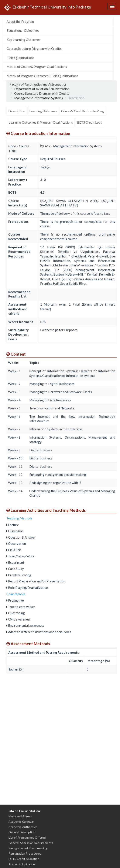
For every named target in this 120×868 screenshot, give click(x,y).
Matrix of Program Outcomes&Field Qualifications (42, 76)
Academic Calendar (21, 822)
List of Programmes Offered (27, 837)
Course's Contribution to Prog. (83, 111)
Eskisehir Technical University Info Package (47, 7)
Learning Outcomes (43, 111)
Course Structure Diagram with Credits (34, 49)
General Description (22, 832)
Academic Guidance (22, 864)
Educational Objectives (23, 30)
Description (17, 111)
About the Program (20, 21)
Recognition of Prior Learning (28, 848)
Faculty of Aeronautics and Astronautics (38, 84)
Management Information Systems (39, 98)
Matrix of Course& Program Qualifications (37, 67)
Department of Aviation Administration (42, 89)
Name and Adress (20, 816)
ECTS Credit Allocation (24, 859)
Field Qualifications (20, 58)
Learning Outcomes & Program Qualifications (41, 122)
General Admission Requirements (31, 843)
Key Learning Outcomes (23, 40)
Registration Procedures (25, 853)
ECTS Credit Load (90, 122)
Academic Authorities (23, 827)
